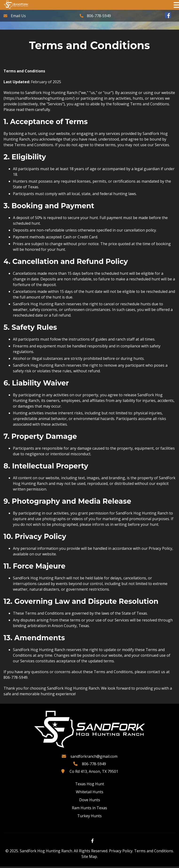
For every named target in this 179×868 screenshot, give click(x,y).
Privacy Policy (121, 852)
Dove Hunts (90, 801)
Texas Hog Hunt (90, 786)
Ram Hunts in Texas (89, 809)
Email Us (18, 16)
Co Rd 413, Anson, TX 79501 (94, 773)
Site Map (89, 858)
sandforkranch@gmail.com (94, 758)
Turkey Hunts (89, 817)
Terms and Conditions (154, 852)
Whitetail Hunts (90, 793)
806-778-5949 (99, 16)
